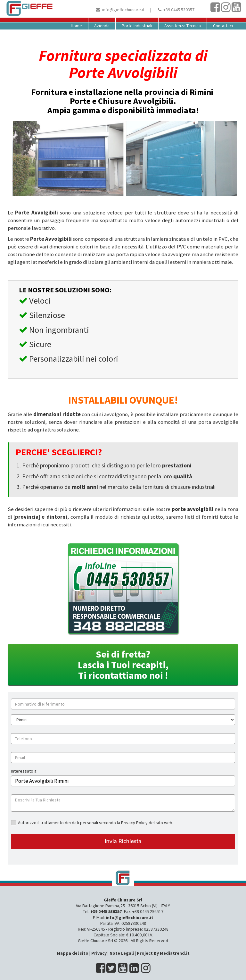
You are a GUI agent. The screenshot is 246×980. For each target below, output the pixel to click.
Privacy (99, 953)
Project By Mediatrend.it (163, 953)
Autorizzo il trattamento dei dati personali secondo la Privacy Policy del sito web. (96, 823)
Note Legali (122, 953)
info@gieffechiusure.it (123, 10)
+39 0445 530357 (179, 10)
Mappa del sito (73, 953)
